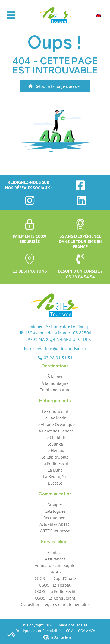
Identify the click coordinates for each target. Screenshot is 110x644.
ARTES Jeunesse (55, 531)
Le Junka (55, 444)
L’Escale (55, 483)
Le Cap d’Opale (55, 457)
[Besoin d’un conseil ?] (80, 259)
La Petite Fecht (55, 463)
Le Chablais (55, 437)
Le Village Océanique (55, 424)
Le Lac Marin (55, 418)
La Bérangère (55, 476)
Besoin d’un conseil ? (80, 271)
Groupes (55, 505)
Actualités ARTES (55, 524)
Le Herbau (55, 450)
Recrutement (55, 518)
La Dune (55, 470)
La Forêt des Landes (55, 431)
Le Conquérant (55, 411)
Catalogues (55, 511)
